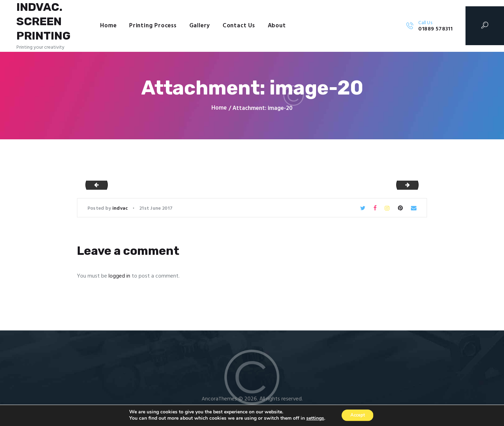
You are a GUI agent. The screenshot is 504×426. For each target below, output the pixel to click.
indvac (121, 210)
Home (219, 110)
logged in (119, 278)
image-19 (94, 187)
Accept (358, 415)
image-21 (416, 187)
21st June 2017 (156, 210)
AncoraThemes (219, 401)
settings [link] (313, 418)
